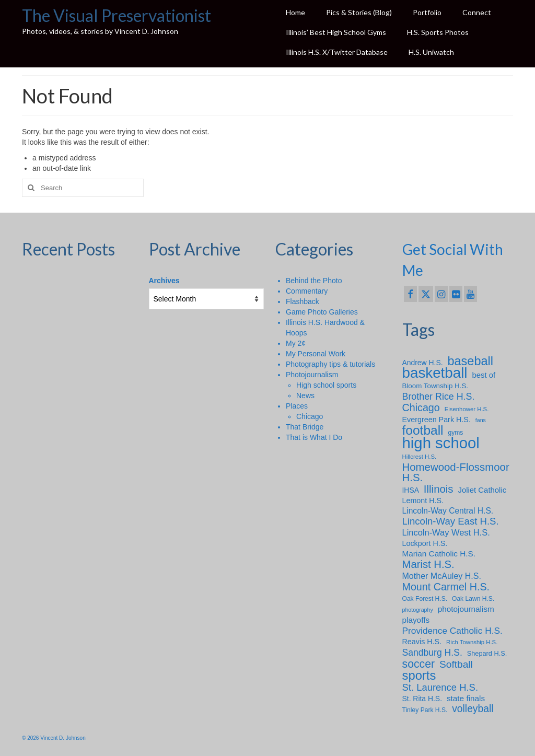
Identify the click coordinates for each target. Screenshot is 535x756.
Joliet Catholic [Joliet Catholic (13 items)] (482, 490)
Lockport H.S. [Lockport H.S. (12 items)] (425, 543)
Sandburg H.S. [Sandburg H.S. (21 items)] (432, 653)
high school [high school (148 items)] (441, 443)
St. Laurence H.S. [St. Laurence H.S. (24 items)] (440, 688)
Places (297, 406)
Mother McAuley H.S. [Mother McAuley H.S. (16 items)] (442, 576)
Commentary (307, 291)
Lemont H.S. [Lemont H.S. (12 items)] (423, 501)
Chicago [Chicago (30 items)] (421, 408)
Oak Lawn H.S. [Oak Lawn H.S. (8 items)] (473, 599)
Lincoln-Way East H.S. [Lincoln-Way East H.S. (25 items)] (451, 521)
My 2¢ (296, 343)
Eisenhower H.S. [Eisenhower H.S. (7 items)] (467, 409)
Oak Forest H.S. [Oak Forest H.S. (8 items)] (425, 599)
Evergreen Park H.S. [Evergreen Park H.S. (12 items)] (437, 420)
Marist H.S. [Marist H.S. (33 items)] (428, 564)
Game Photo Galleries (322, 312)
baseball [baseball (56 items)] (470, 361)
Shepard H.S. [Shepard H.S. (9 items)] (487, 653)
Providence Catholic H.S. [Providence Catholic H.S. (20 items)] (452, 631)
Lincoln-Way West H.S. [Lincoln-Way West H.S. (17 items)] (446, 532)
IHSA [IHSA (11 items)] (411, 490)
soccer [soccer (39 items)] (419, 664)
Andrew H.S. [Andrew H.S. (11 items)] (423, 363)
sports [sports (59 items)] (419, 676)
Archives (164, 281)
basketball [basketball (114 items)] (435, 373)
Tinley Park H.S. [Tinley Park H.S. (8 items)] (425, 710)
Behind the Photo (314, 281)
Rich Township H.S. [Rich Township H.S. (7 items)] (472, 642)
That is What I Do (314, 437)
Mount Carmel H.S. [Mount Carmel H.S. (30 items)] (446, 587)
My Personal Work (316, 354)
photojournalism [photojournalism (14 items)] (466, 609)
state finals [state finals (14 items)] (466, 698)
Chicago (310, 416)
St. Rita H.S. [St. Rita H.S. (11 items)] (422, 699)
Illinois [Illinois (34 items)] (439, 489)
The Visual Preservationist (117, 15)
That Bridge (305, 427)
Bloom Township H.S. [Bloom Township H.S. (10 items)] (435, 386)
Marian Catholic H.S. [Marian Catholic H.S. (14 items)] (439, 554)
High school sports (326, 385)
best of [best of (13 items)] (484, 375)
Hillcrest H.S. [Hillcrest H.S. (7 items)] (420, 457)
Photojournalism (312, 375)
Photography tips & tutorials (330, 364)
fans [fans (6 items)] (481, 420)
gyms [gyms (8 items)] (455, 433)
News (305, 396)
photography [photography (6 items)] (418, 610)
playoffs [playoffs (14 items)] (416, 620)
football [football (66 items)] (423, 431)
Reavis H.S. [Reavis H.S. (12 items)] (422, 642)
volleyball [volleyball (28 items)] (473, 709)
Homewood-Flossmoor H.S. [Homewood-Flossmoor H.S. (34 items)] (456, 472)
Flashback (303, 301)
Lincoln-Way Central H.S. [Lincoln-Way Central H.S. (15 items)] (448, 511)
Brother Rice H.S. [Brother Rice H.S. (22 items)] (439, 397)
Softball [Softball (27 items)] (456, 665)
